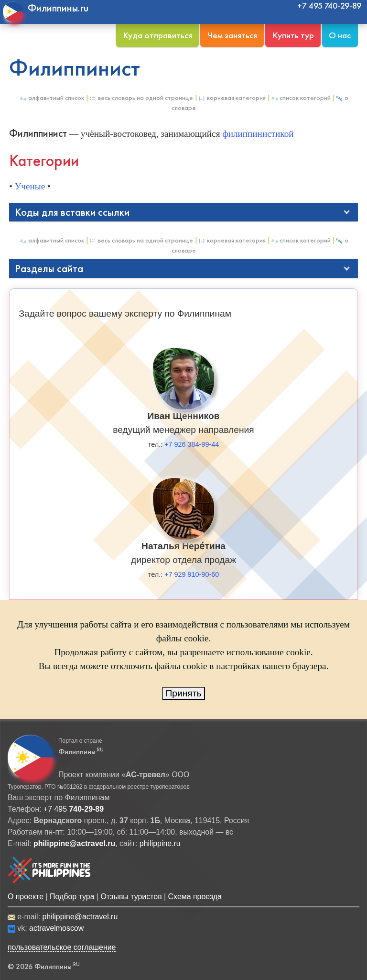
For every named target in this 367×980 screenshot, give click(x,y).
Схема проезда (195, 897)
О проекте (26, 897)
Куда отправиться (157, 35)
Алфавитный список (52, 98)
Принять (184, 693)
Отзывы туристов (131, 897)
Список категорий (301, 98)
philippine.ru (160, 843)
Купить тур (293, 35)
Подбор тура (72, 897)
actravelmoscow (56, 928)
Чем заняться (232, 35)
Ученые (30, 186)
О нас (340, 35)
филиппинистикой (258, 134)
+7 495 (74, 809)
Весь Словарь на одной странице (141, 98)
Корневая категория (232, 98)
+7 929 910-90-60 (192, 574)
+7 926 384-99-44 (192, 444)
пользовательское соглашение (62, 947)
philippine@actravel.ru (80, 917)
